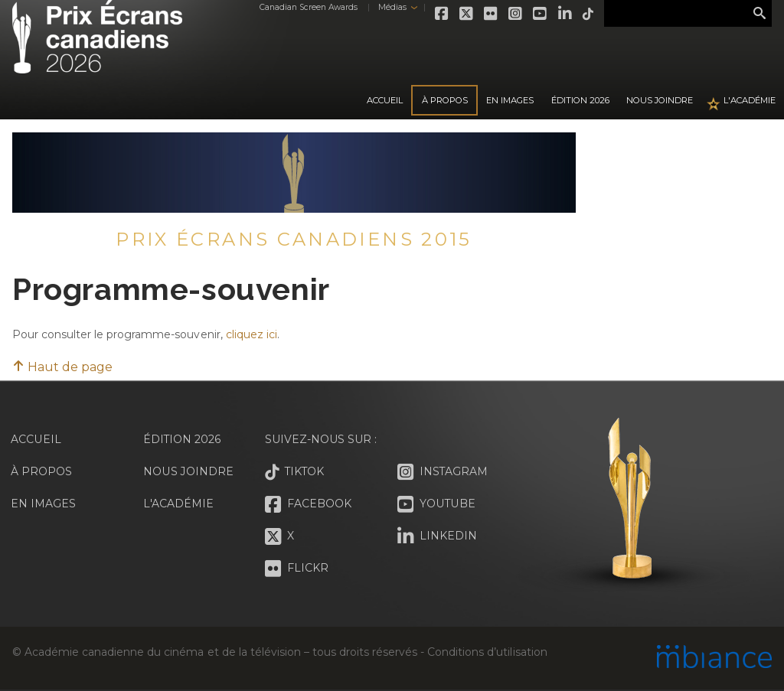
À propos (445, 100)
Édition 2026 (182, 439)
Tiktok (588, 14)
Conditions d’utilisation (487, 652)
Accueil (385, 100)
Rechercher (759, 14)
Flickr (492, 14)
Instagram (516, 14)
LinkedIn (565, 14)
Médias (392, 7)
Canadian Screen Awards (308, 7)
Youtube (541, 14)
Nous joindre (660, 100)
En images (510, 100)
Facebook (443, 14)
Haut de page (62, 367)
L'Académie (750, 100)
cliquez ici (252, 334)
